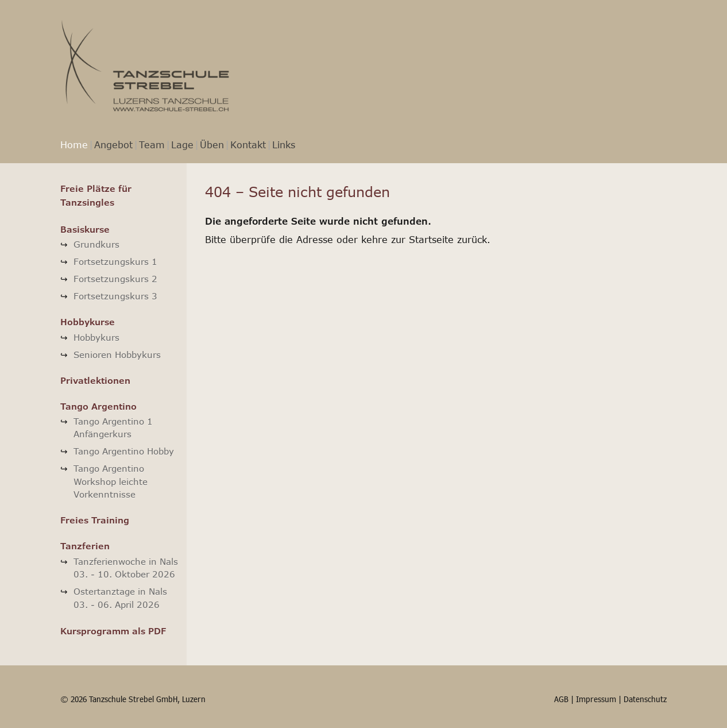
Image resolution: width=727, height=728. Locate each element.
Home (74, 145)
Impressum (596, 699)
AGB (561, 699)
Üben (212, 145)
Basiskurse (85, 229)
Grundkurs (96, 244)
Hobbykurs (96, 337)
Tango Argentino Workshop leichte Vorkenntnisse (111, 481)
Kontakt (248, 145)
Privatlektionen (95, 380)
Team (152, 145)
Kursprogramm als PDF (113, 631)
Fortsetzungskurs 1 (115, 261)
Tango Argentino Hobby (124, 451)
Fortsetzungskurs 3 (115, 296)
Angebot (113, 145)
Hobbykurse (88, 322)
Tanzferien (85, 546)
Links (284, 145)
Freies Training (95, 520)
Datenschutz (645, 699)
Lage (182, 145)
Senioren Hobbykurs (117, 355)
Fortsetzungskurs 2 (115, 279)
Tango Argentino (98, 406)
